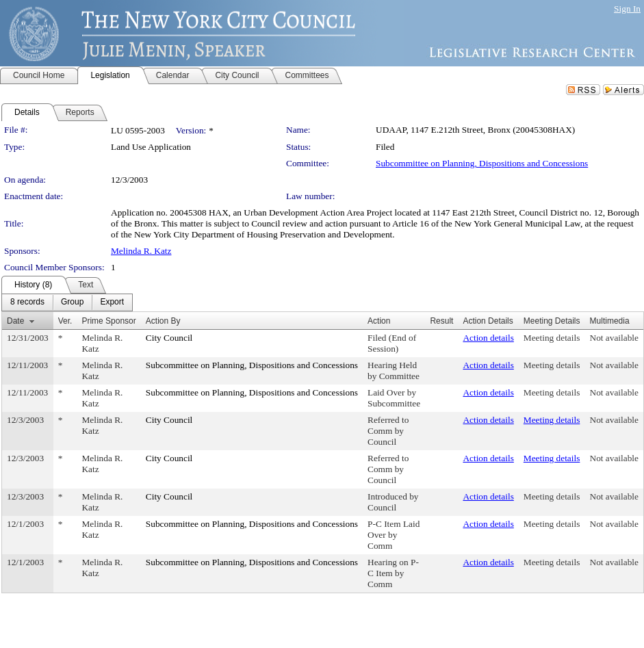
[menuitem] (27, 302)
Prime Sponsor (108, 321)
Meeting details (552, 338)
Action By (163, 321)
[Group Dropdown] (72, 302)
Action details (488, 338)
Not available (614, 338)
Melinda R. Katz (141, 251)
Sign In (627, 9)
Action (379, 321)
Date (15, 321)
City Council (169, 338)
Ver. (65, 321)
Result (441, 321)
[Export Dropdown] (112, 302)
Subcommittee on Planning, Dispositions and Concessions (482, 163)
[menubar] (67, 302)
